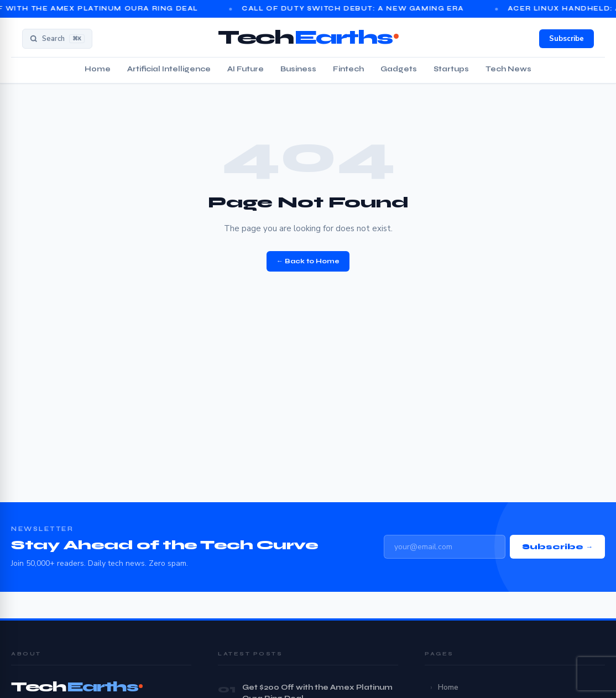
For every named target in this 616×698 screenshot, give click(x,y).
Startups (451, 69)
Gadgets (399, 69)
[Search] (57, 39)
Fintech (348, 69)
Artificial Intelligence (169, 69)
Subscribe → (557, 547)
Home (98, 69)
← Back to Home (308, 261)
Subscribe (567, 39)
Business (298, 69)
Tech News (508, 69)
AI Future (246, 69)
